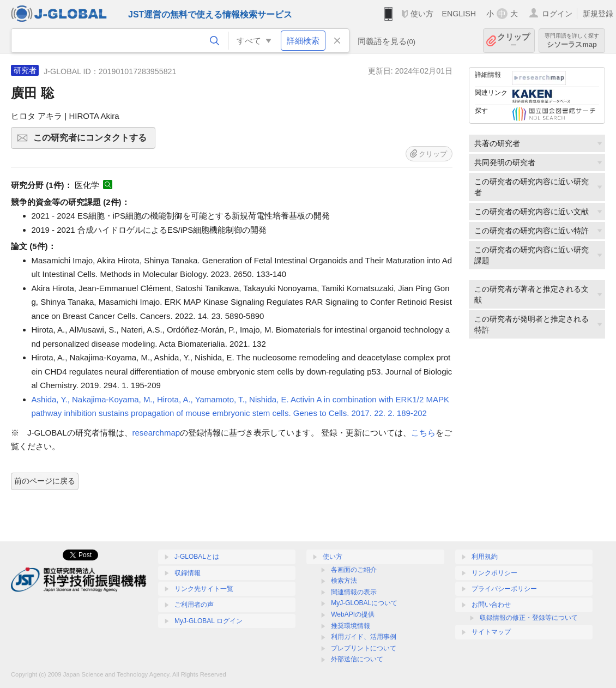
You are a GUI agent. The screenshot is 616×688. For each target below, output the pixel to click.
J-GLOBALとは (197, 557)
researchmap (156, 433)
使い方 (422, 14)
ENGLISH (459, 14)
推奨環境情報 (351, 626)
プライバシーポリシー (504, 589)
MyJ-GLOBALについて (364, 603)
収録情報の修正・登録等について (529, 618)
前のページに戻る (45, 481)
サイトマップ (491, 632)
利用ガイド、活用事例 (364, 637)
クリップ (514, 41)
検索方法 (344, 581)
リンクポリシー (494, 573)
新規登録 (598, 14)
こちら (423, 433)
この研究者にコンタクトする (93, 141)
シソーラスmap (572, 41)
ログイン (557, 14)
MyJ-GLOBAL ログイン (209, 621)
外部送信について (357, 659)
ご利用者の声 (194, 605)
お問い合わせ (491, 605)
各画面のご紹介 (354, 570)
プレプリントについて (364, 648)
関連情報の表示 (354, 592)
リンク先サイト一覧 (204, 589)
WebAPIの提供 (353, 614)
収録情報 (188, 573)
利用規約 (485, 557)
